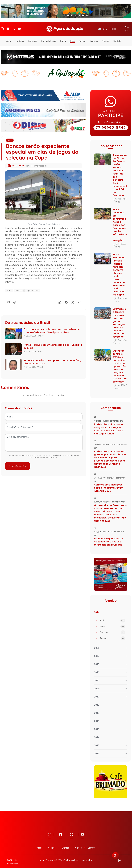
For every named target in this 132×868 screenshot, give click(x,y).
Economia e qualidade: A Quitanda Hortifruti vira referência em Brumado (108, 538)
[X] (73, 298)
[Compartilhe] (79, 298)
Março (112, 623)
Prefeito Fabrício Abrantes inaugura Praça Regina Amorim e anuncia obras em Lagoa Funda (109, 425)
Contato (117, 37)
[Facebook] (8, 27)
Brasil (72, 37)
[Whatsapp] (60, 298)
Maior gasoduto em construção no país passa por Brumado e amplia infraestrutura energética (120, 221)
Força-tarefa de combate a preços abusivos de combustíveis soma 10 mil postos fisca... (52, 327)
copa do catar (32, 287)
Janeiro (112, 635)
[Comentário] (8, 298)
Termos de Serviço (72, 452)
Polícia (82, 37)
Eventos (94, 37)
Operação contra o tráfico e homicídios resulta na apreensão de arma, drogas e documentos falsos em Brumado (120, 363)
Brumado (33, 37)
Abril (112, 617)
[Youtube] (19, 27)
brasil (9, 287)
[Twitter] (14, 27)
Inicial (9, 37)
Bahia (63, 37)
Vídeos (106, 37)
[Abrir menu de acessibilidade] (116, 855)
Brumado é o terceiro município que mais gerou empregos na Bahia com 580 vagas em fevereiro (119, 319)
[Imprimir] (15, 298)
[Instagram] (2, 27)
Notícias (20, 37)
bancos (19, 287)
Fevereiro (112, 629)
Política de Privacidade (51, 452)
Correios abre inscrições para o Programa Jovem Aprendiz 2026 (109, 484)
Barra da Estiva (49, 37)
